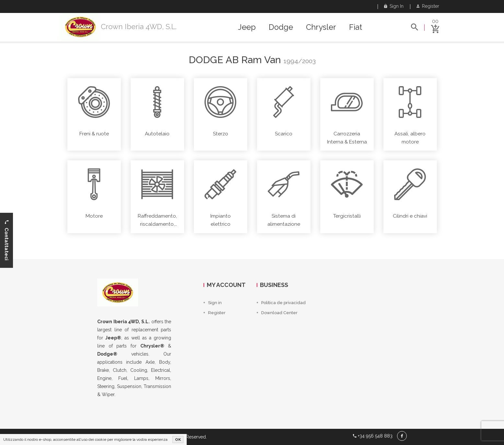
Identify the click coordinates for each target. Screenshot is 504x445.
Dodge (281, 27)
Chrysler (321, 27)
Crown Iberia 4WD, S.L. (139, 27)
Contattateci (6, 240)
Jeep (247, 27)
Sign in (394, 6)
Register (428, 6)
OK (178, 439)
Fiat (356, 27)
